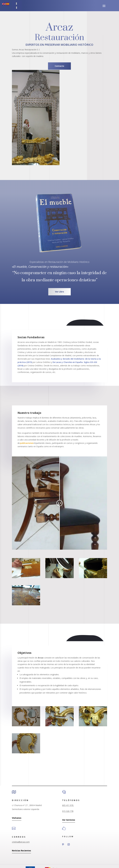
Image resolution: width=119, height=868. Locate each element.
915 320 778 (68, 811)
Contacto (59, 66)
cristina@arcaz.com (21, 842)
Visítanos (17, 818)
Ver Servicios (69, 820)
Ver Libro (60, 292)
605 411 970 (68, 805)
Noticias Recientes (21, 851)
